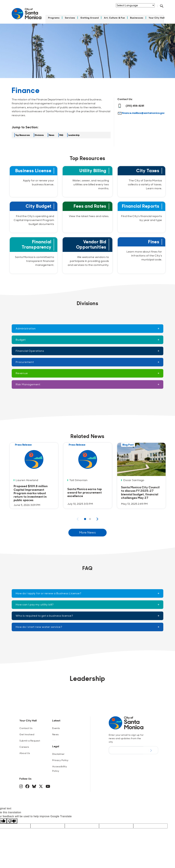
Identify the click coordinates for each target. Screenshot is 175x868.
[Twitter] (41, 785)
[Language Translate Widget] (135, 5)
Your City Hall (157, 16)
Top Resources (23, 133)
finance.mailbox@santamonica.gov (143, 111)
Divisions (39, 133)
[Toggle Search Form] (162, 6)
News (52, 133)
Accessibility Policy (60, 767)
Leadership (74, 133)
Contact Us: (125, 97)
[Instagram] (21, 785)
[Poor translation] (12, 819)
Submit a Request (30, 739)
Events (56, 726)
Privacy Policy (60, 758)
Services (70, 16)
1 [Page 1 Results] (85, 517)
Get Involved (27, 732)
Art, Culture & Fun (114, 16)
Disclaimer (58, 752)
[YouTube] (48, 785)
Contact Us (26, 726)
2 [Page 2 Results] (90, 517)
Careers (24, 745)
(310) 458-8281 (131, 104)
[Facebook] (28, 785)
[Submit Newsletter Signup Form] (151, 748)
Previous (78, 517)
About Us (25, 751)
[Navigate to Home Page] (27, 13)
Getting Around (89, 16)
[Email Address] (126, 748)
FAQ (61, 133)
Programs (54, 16)
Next (97, 517)
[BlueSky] (35, 785)
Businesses (137, 16)
